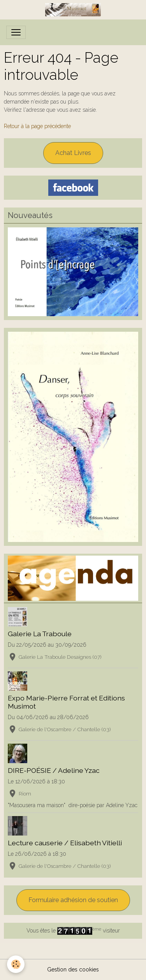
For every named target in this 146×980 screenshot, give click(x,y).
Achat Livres (73, 153)
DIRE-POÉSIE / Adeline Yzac (54, 770)
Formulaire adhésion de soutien (73, 900)
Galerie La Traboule (40, 634)
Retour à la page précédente (37, 126)
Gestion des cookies (73, 969)
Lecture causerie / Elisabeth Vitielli (65, 843)
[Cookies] (16, 964)
